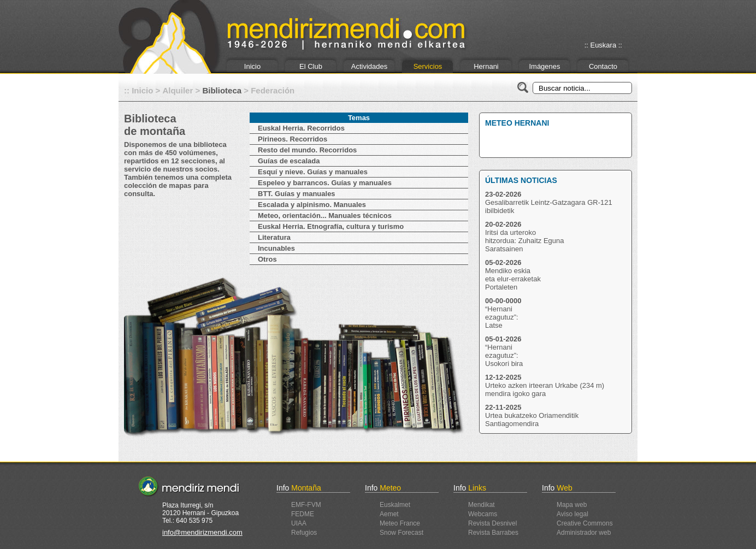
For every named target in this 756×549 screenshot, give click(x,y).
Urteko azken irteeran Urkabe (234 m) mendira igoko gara (545, 389)
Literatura (274, 237)
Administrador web (584, 533)
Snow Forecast (401, 533)
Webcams (483, 514)
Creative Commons (585, 523)
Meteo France (400, 523)
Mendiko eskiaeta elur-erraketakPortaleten (513, 279)
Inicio (252, 66)
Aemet (389, 514)
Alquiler (178, 90)
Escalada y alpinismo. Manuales (312, 205)
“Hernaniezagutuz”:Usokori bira (504, 355)
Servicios (428, 66)
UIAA (299, 523)
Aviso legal (572, 514)
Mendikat (482, 505)
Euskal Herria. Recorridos (301, 128)
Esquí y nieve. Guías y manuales (313, 172)
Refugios (304, 533)
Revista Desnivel (492, 523)
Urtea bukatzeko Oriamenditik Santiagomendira (532, 420)
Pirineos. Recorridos (293, 139)
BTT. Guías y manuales (297, 194)
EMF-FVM (306, 505)
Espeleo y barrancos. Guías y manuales (325, 183)
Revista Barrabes (493, 533)
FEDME (303, 514)
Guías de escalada (289, 161)
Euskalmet (395, 505)
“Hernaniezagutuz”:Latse (502, 317)
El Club (311, 66)
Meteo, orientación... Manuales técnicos (325, 216)
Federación (273, 90)
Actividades (369, 66)
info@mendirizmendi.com (202, 532)
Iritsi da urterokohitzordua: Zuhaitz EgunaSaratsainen (525, 241)
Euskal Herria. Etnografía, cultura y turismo (331, 226)
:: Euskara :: (603, 45)
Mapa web (572, 505)
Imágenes (544, 66)
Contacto (603, 66)
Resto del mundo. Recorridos (307, 150)
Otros (267, 259)
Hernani (486, 66)
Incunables (276, 248)
